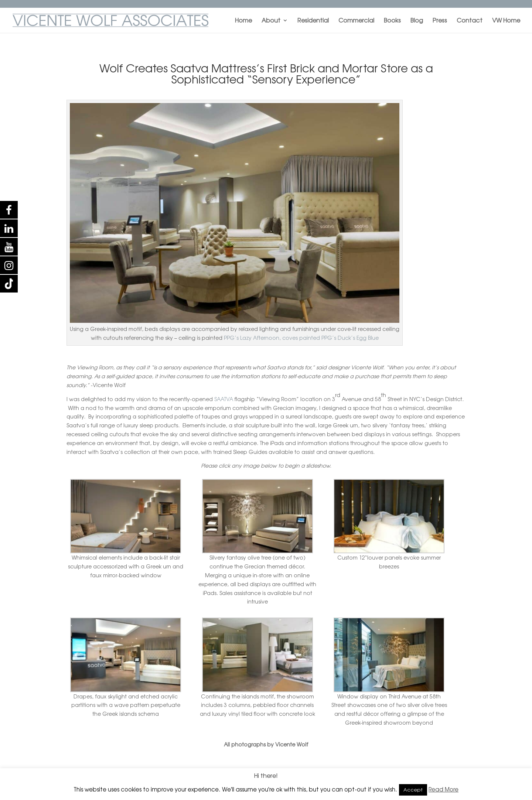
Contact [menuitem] (470, 21)
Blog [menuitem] (417, 21)
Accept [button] (413, 790)
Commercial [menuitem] (356, 21)
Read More (444, 789)
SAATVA (224, 399)
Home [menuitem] (243, 21)
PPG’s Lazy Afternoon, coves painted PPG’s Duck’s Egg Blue (301, 338)
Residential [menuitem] (313, 21)
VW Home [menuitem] (506, 21)
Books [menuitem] (392, 21)
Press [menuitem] (440, 21)
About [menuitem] (271, 21)
